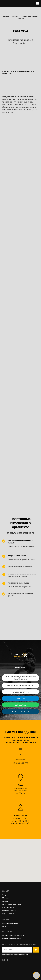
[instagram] (4, 960)
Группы (5, 901)
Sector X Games (9, 911)
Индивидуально (9, 895)
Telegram (20, 698)
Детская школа (9, 907)
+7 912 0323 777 (20, 711)
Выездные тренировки (12, 904)
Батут (5, 926)
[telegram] (7, 960)
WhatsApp (20, 705)
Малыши (6, 898)
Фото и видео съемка (11, 939)
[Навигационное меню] (37, 4)
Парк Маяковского (10, 923)
